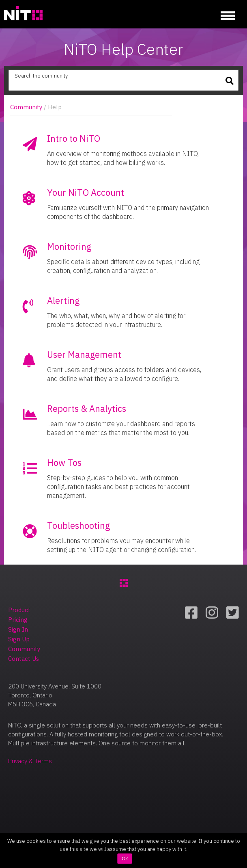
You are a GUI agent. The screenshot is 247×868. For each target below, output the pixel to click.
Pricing (18, 620)
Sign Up (19, 639)
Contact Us (24, 659)
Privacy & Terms (30, 761)
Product (19, 610)
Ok (125, 859)
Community (26, 107)
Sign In (18, 629)
